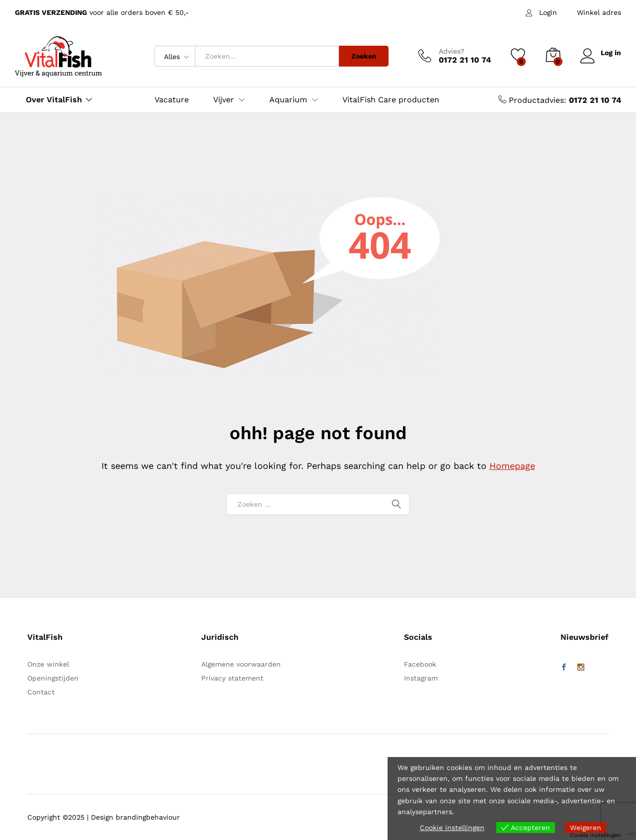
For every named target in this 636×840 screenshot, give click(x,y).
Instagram (421, 678)
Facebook (420, 664)
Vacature (172, 100)
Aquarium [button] (288, 100)
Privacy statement (232, 678)
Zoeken (363, 56)
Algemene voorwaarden (241, 664)
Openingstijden (53, 678)
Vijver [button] (224, 100)
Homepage (512, 466)
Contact (41, 692)
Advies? (451, 51)
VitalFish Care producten (391, 100)
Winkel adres (599, 12)
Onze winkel (48, 664)
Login (548, 12)
